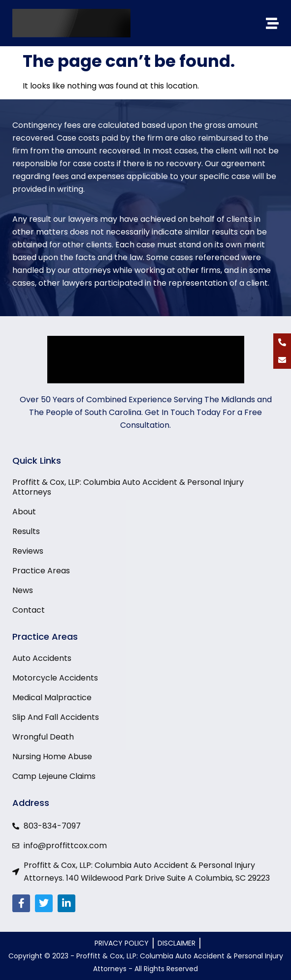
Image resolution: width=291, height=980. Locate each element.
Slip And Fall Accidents (56, 717)
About (24, 512)
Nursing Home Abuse (52, 757)
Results (26, 532)
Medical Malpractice (52, 698)
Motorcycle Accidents (55, 678)
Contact (29, 610)
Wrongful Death (43, 737)
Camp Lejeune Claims (54, 776)
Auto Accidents (42, 658)
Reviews (28, 551)
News (23, 591)
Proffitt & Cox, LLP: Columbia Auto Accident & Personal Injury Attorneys (128, 487)
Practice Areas (41, 571)
